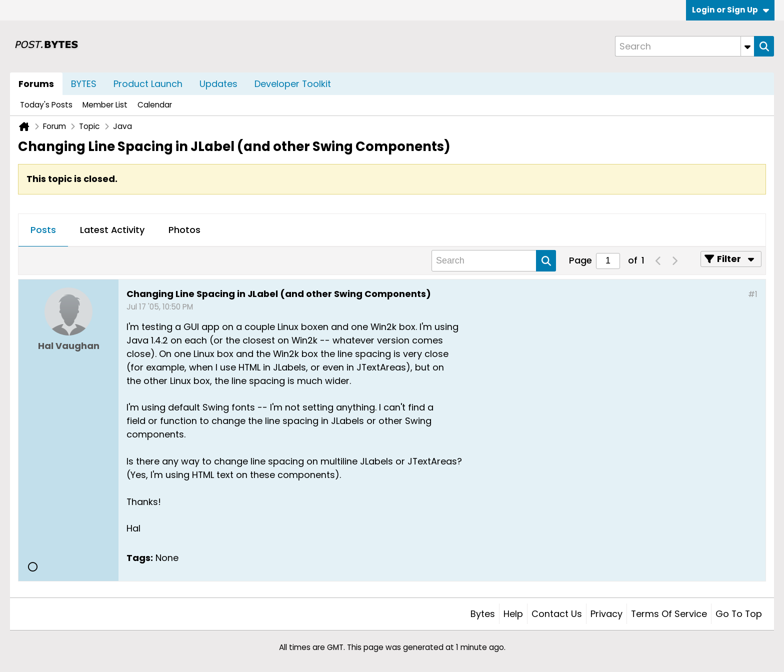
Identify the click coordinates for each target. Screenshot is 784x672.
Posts (43, 230)
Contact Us (557, 614)
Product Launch (148, 84)
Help (513, 614)
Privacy (606, 614)
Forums (36, 84)
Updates (218, 84)
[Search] (684, 46)
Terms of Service (669, 614)
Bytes (483, 614)
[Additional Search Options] (747, 46)
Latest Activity (112, 230)
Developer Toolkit (293, 84)
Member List (105, 105)
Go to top (739, 614)
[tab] (43, 230)
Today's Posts (46, 105)
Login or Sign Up (730, 10)
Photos (184, 230)
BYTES (84, 84)
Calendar (155, 105)
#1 (753, 294)
